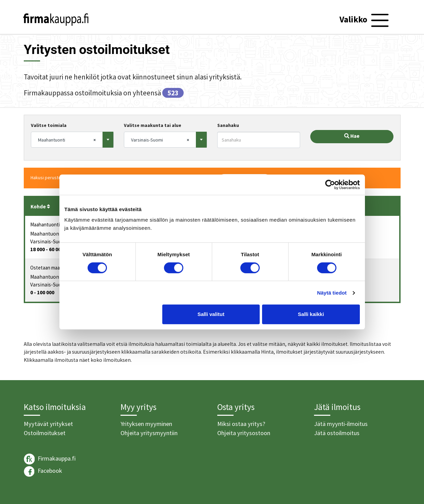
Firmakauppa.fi (50, 459)
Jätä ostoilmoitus (337, 433)
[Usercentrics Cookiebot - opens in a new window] (330, 185)
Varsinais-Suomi (49, 241)
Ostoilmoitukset (45, 433)
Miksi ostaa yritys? (241, 424)
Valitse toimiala (49, 125)
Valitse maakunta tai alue (153, 125)
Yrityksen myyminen (146, 424)
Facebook (43, 471)
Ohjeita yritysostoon (244, 433)
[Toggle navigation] (365, 20)
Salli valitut (211, 314)
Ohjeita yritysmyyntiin (149, 433)
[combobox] (72, 140)
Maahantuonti (46, 234)
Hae (352, 136)
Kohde (40, 207)
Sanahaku (228, 125)
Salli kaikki (311, 314)
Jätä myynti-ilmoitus (341, 424)
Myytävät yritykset (48, 424)
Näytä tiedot (332, 293)
